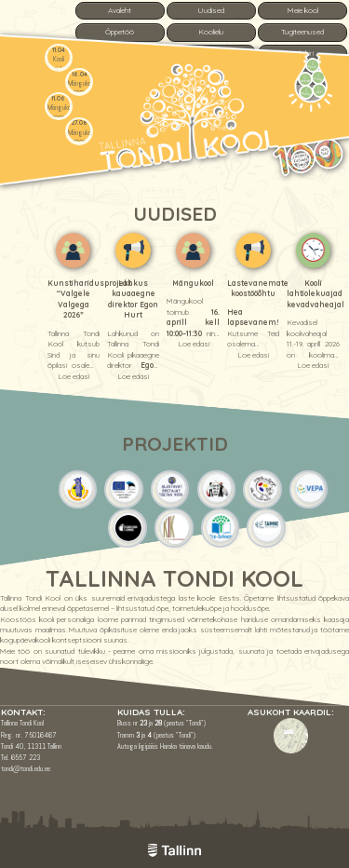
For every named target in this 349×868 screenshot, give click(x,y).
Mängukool (193, 283)
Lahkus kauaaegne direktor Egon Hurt (133, 299)
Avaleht (120, 10)
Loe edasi (74, 376)
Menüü (313, 64)
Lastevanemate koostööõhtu (258, 288)
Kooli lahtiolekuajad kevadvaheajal (315, 294)
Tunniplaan (319, 77)
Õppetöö (120, 32)
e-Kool (319, 89)
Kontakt (304, 78)
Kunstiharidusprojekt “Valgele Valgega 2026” (89, 299)
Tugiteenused (302, 32)
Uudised (211, 10)
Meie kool (303, 10)
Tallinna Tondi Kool (174, 578)
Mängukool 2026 (81, 88)
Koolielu (211, 32)
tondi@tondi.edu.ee (26, 768)
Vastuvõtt (307, 91)
